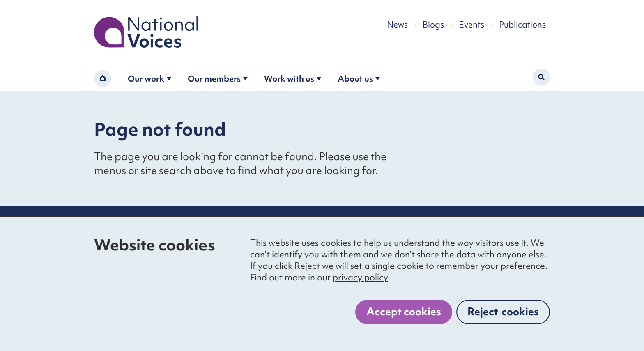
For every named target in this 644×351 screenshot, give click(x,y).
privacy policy (360, 277)
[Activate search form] (541, 77)
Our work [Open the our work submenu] (149, 79)
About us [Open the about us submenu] (359, 79)
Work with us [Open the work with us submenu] (293, 79)
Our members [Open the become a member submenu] (218, 79)
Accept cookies (404, 312)
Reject (503, 312)
